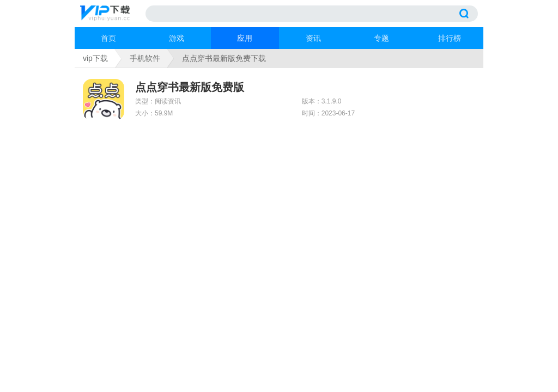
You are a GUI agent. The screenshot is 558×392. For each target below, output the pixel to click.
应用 (245, 38)
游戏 (177, 38)
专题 (381, 38)
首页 (108, 38)
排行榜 (450, 38)
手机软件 (145, 58)
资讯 (313, 38)
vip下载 (95, 58)
